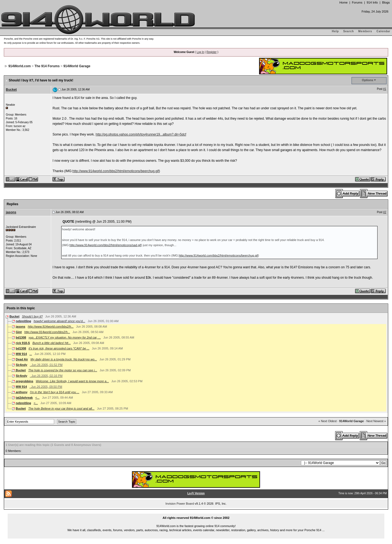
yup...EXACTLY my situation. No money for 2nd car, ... (65, 337)
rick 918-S (23, 343)
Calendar (383, 31)
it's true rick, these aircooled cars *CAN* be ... (59, 348)
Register (211, 52)
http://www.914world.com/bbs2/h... (51, 327)
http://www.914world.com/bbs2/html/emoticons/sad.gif (105, 245)
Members (365, 31)
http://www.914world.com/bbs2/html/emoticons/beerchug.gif (116, 171)
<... (37, 398)
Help (335, 31)
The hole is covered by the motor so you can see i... (63, 370)
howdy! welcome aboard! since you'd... (59, 321)
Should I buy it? (32, 316)
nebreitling (23, 321)
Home (343, 2)
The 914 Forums (47, 66)
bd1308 (21, 337)
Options (368, 80)
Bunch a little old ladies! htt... (52, 343)
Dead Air (22, 359)
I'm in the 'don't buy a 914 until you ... (55, 392)
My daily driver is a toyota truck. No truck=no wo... (64, 359)
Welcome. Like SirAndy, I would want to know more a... (72, 381)
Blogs (386, 2)
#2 (385, 212)
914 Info (372, 2)
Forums (357, 2)
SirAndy (21, 365)
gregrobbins (24, 381)
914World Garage (77, 66)
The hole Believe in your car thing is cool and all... (61, 408)
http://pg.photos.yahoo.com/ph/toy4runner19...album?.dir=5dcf (141, 134)
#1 (385, 89)
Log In (200, 52)
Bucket (11, 90)
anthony (21, 392)
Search (348, 31)
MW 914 (21, 354)
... (31, 354)
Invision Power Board (180, 504)
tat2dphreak (24, 398)
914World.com (20, 66)
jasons (11, 212)
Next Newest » (376, 421)
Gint (19, 332)
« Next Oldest (328, 421)
